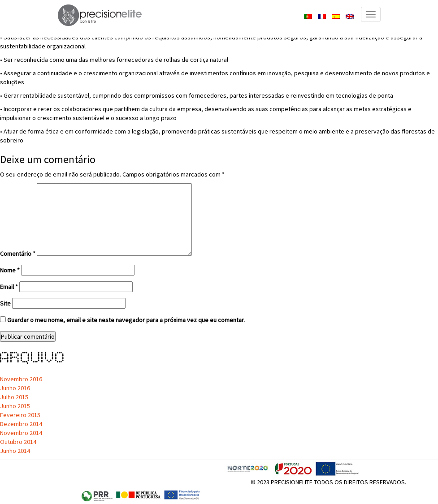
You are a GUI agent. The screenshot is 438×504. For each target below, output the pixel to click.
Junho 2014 (15, 451)
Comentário (18, 254)
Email (9, 287)
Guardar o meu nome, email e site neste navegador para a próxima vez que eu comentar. (126, 320)
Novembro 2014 (21, 433)
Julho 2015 (14, 397)
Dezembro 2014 (21, 424)
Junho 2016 (15, 388)
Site (5, 303)
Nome (10, 270)
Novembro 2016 (21, 379)
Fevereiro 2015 (20, 415)
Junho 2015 (15, 406)
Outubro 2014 (18, 442)
